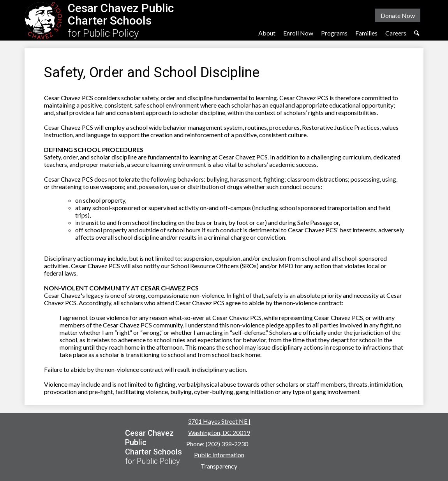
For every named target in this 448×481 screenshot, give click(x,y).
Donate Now (398, 15)
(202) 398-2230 (227, 444)
